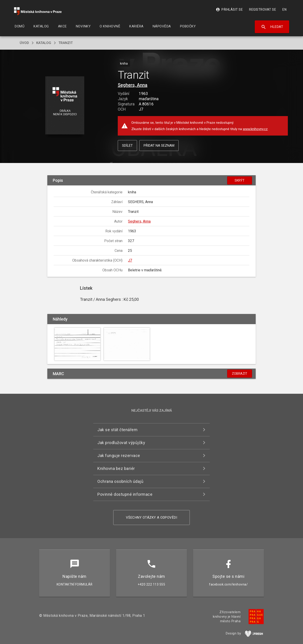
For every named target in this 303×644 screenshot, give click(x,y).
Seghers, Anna (133, 85)
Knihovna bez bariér (116, 468)
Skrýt (240, 180)
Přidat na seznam (159, 146)
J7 (130, 260)
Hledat (272, 27)
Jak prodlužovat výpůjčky (121, 443)
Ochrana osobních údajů (120, 481)
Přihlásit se (229, 10)
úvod (24, 43)
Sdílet (127, 146)
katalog (44, 43)
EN (284, 10)
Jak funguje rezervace (119, 456)
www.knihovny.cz (255, 129)
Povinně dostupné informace (125, 494)
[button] (65, 106)
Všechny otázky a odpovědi (152, 518)
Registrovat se (263, 10)
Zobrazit (240, 374)
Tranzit (66, 43)
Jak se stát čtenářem (117, 430)
